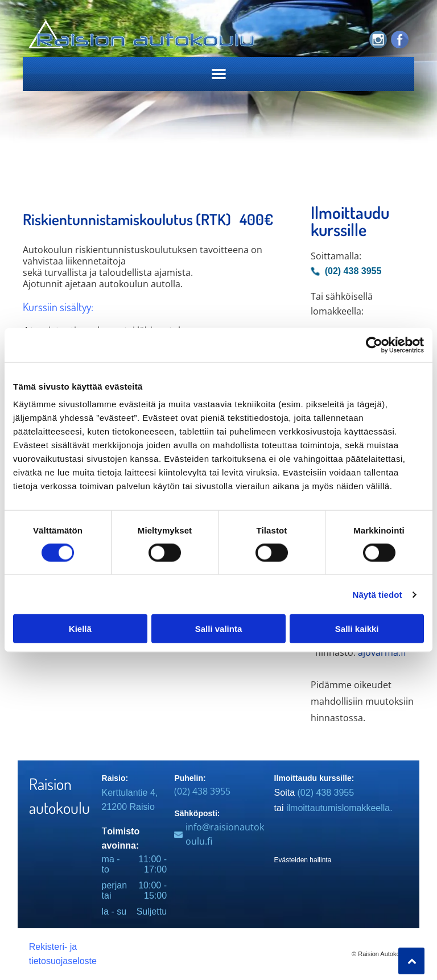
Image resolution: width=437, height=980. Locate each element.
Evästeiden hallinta (303, 860)
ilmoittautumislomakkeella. (339, 808)
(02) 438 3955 (202, 791)
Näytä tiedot (378, 594)
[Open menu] (219, 74)
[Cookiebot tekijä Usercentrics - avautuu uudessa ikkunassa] (374, 345)
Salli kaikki (357, 629)
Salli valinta (219, 629)
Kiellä (80, 629)
